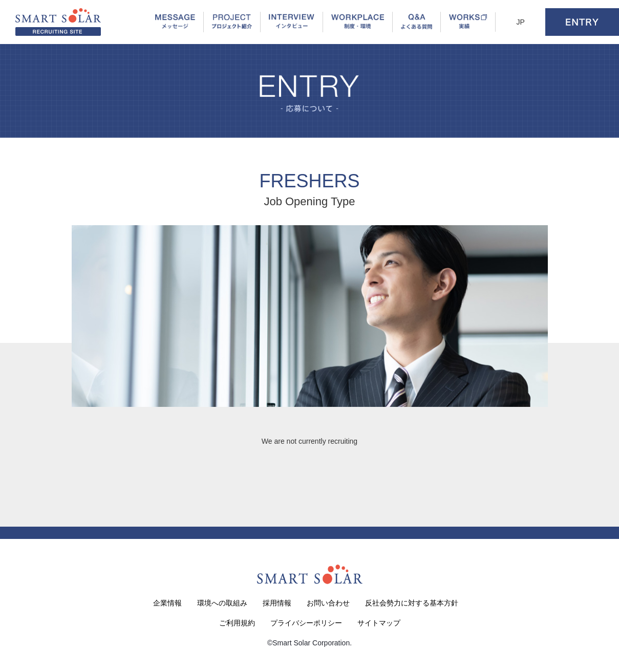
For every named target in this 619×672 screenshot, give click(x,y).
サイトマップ (379, 623)
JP (520, 22)
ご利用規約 (237, 623)
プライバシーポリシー (306, 623)
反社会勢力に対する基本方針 (412, 603)
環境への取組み (222, 603)
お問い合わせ (328, 603)
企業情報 (167, 603)
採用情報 (277, 603)
